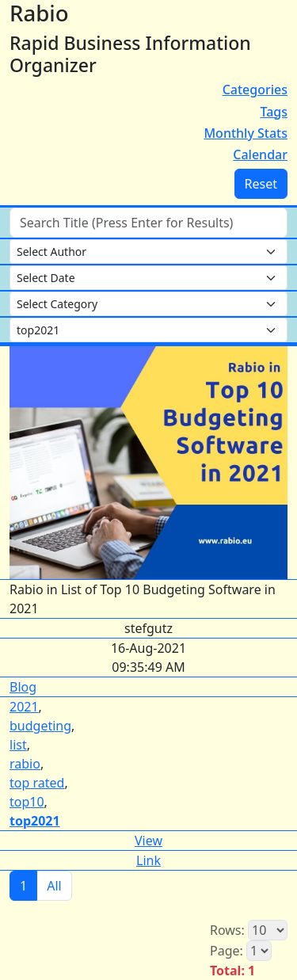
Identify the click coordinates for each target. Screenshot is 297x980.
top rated (37, 783)
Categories (255, 90)
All (54, 886)
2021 (24, 707)
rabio (25, 764)
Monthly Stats (246, 133)
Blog (23, 687)
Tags (274, 112)
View (148, 841)
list (18, 745)
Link (148, 860)
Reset (261, 184)
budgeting (40, 726)
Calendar (260, 154)
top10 (27, 802)
